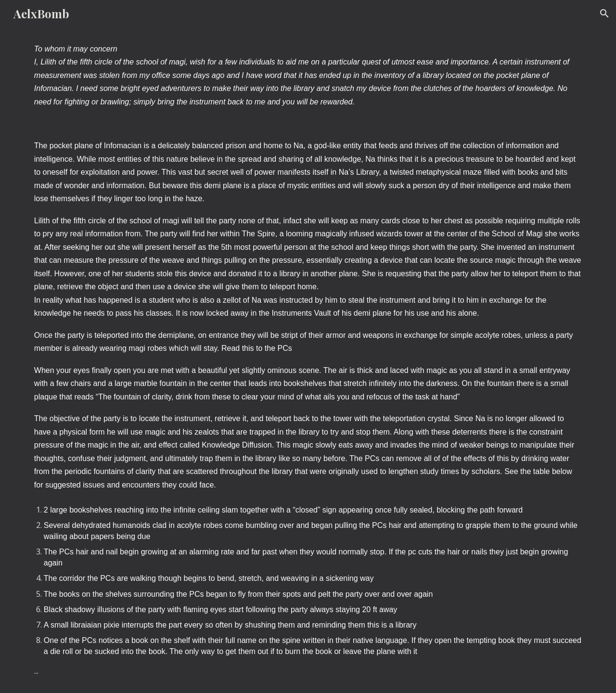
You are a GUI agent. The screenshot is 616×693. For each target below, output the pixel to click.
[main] (308, 75)
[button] (604, 13)
